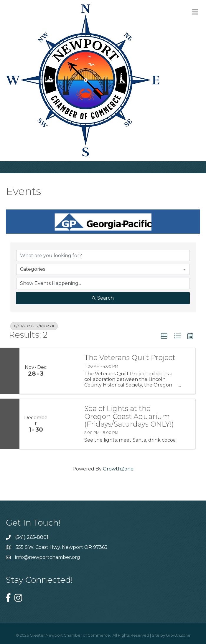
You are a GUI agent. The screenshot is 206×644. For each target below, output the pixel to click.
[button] (164, 336)
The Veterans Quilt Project (130, 358)
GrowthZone (118, 469)
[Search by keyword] (103, 255)
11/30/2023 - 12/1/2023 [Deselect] (34, 326)
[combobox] (103, 269)
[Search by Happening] (103, 283)
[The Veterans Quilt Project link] (65, 371)
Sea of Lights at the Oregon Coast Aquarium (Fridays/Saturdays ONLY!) (129, 416)
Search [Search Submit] (103, 298)
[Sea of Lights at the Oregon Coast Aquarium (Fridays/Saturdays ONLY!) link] (65, 424)
